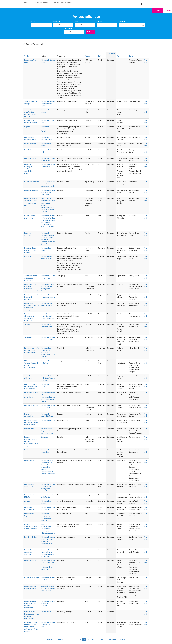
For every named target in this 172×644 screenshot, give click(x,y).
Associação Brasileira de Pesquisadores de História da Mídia (48, 588)
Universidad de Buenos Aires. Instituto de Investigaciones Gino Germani (48, 352)
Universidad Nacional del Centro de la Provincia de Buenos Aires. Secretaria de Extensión (48, 397)
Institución (122, 21)
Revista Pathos (46, 612)
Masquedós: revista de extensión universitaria (31, 395)
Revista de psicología (32, 578)
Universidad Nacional (48, 361)
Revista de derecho (31, 190)
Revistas (28, 3)
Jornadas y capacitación (61, 3)
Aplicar (90, 32)
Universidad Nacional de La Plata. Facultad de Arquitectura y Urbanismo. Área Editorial (48, 541)
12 (97, 639)
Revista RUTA (29, 461)
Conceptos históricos (32, 406)
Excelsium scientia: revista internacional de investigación (31, 422)
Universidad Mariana (48, 420)
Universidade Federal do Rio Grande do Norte (48, 625)
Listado (159, 10)
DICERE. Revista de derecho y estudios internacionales (31, 386)
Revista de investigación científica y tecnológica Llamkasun (29, 169)
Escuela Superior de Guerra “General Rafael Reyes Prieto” (48, 316)
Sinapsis (27, 325)
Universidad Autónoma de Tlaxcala (45, 129)
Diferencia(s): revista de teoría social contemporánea (32, 350)
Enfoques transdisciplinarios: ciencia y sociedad (31, 526)
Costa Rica (44, 363)
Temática (56, 21)
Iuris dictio (28, 256)
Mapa (169, 10)
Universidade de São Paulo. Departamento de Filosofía (48, 378)
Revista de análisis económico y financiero (31, 552)
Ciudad (99, 21)
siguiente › (113, 639)
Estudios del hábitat (31, 537)
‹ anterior (60, 639)
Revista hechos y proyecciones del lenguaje (30, 250)
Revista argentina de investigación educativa (31, 297)
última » (122, 639)
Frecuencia (68, 28)
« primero (51, 639)
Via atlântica (29, 150)
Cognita (27, 127)
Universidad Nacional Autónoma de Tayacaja (48, 167)
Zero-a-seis (28, 337)
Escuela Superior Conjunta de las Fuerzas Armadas (47, 431)
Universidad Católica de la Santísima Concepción (48, 192)
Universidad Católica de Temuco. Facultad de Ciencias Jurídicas (48, 218)
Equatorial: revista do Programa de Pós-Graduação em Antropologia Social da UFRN (32, 627)
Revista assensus (30, 144)
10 (88, 639)
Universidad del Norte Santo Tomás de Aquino (48, 104)
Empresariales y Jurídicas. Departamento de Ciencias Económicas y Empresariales (48, 471)
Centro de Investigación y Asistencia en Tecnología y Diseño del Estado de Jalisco (48, 529)
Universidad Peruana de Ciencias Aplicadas (48, 603)
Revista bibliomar (30, 158)
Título (33, 21)
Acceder (144, 4)
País (77, 21)
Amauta (27, 501)
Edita (131, 56)
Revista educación (31, 561)
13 (102, 639)
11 (93, 639)
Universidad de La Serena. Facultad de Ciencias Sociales (47, 463)
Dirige (119, 56)
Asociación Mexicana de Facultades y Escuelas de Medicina (48, 184)
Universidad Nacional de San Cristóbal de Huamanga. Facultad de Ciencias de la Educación (48, 565)
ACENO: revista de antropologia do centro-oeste (31, 278)
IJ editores (44, 437)
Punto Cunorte (29, 450)
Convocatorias (41, 3)
